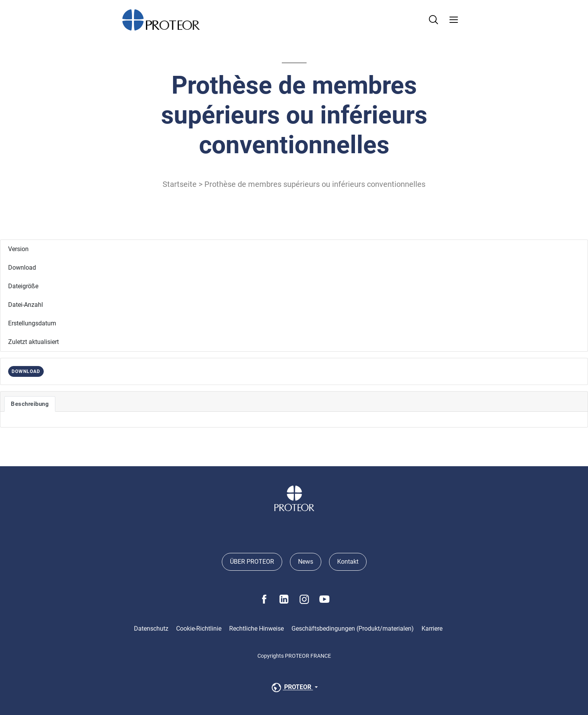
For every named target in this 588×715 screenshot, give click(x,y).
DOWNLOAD (26, 371)
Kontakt (348, 562)
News (306, 562)
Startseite (180, 184)
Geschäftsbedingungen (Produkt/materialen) (353, 629)
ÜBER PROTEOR (252, 562)
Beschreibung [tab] (30, 404)
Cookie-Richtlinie (199, 629)
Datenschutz (151, 629)
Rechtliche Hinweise (256, 629)
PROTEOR (291, 688)
